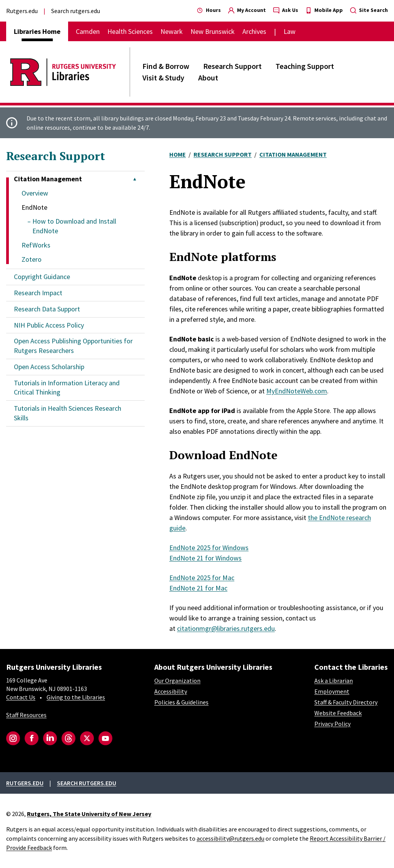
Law (290, 31)
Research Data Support (47, 309)
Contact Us (21, 697)
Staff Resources (26, 715)
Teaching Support (305, 66)
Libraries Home (37, 31)
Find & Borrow (166, 66)
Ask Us (286, 10)
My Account (247, 10)
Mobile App (324, 10)
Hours (209, 10)
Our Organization (177, 681)
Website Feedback (338, 713)
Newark (172, 31)
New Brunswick (213, 31)
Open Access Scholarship (49, 367)
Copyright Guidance (42, 277)
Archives (254, 31)
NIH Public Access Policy (49, 325)
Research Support (232, 66)
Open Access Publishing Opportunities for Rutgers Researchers (73, 346)
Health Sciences (130, 31)
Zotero (32, 259)
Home (178, 154)
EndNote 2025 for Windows (209, 548)
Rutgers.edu (22, 11)
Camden (88, 31)
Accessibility (171, 691)
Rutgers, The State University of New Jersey (89, 814)
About (208, 78)
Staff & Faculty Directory (346, 702)
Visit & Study (163, 78)
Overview (35, 193)
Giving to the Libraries (76, 697)
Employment (332, 691)
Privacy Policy (332, 724)
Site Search (369, 10)
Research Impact (38, 293)
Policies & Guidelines (181, 702)
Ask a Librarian (334, 681)
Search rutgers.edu (76, 11)
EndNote (34, 207)
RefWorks (36, 245)
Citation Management (293, 154)
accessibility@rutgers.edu (230, 838)
